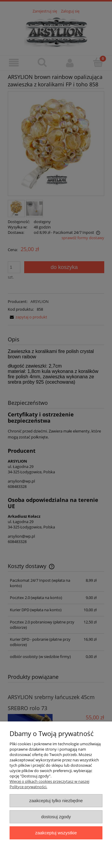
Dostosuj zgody (56, 817)
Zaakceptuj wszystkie (56, 833)
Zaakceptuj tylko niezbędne (56, 801)
